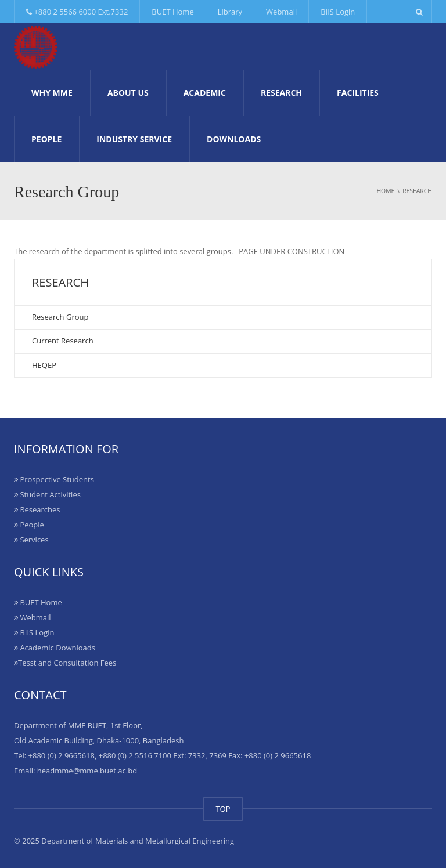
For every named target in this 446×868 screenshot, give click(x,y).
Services (31, 540)
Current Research (63, 341)
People (46, 139)
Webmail (281, 12)
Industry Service (134, 139)
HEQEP (44, 365)
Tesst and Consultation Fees (65, 663)
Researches (37, 509)
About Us (128, 93)
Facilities (358, 93)
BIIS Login (338, 12)
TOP (223, 809)
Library (230, 12)
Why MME (52, 93)
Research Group (60, 317)
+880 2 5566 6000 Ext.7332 (77, 12)
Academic (205, 93)
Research (281, 93)
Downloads (234, 139)
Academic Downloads (55, 648)
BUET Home (172, 12)
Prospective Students (54, 479)
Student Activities (47, 494)
